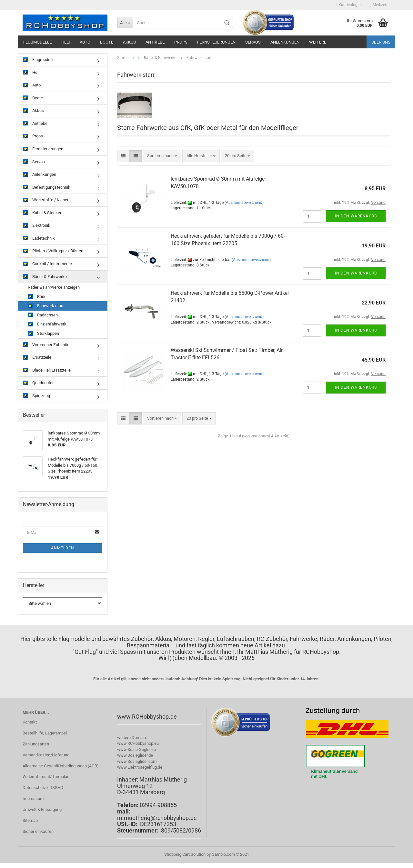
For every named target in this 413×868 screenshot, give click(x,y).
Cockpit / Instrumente (47, 264)
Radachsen (43, 315)
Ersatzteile (37, 358)
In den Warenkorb (356, 216)
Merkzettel (380, 5)
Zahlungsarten (36, 744)
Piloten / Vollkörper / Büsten (53, 251)
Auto (85, 42)
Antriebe (155, 42)
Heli (66, 42)
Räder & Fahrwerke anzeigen (54, 287)
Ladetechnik (39, 239)
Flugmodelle (37, 42)
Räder (38, 297)
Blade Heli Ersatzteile (47, 370)
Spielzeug (36, 396)
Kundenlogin (348, 5)
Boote (107, 42)
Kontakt (30, 722)
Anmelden (63, 548)
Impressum (33, 798)
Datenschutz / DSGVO (43, 788)
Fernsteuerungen (216, 42)
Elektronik (37, 226)
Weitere (318, 42)
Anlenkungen (285, 42)
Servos (253, 42)
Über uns (381, 42)
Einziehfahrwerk (47, 324)
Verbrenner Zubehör (46, 345)
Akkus (129, 42)
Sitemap (30, 820)
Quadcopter (38, 383)
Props (181, 42)
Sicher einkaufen (38, 831)
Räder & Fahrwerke (45, 277)
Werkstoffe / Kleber (46, 200)
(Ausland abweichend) (244, 203)
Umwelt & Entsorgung (42, 809)
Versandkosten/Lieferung (46, 755)
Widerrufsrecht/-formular (45, 777)
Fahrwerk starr (46, 306)
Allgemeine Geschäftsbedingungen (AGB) (61, 766)
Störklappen (43, 334)
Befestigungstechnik (47, 188)
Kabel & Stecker (42, 213)
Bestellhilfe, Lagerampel (45, 733)
